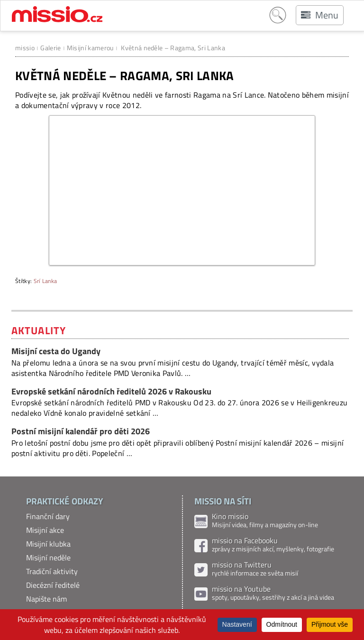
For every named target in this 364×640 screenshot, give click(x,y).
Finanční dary (48, 516)
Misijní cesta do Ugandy (56, 351)
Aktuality (39, 330)
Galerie (50, 48)
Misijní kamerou (90, 48)
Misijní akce (45, 530)
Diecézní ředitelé (53, 585)
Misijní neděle (48, 558)
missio (25, 48)
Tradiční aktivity (52, 571)
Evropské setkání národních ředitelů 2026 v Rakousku (111, 391)
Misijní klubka (48, 544)
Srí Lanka (45, 281)
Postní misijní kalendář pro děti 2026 (81, 431)
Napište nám (46, 599)
